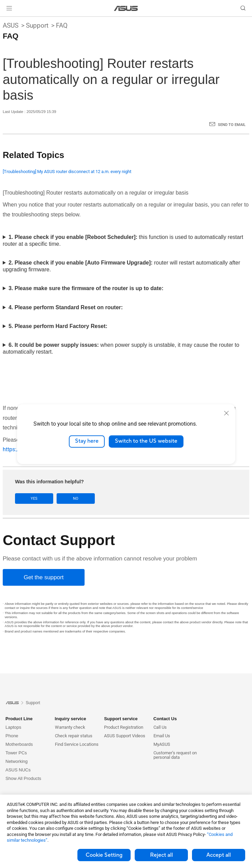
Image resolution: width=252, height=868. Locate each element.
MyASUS (162, 744)
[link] (126, 8)
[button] (9, 8)
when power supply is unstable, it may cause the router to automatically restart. (121, 348)
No (76, 499)
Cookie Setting (104, 855)
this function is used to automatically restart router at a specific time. (123, 240)
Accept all (219, 855)
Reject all (161, 855)
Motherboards (19, 744)
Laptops (13, 727)
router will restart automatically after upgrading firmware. (121, 266)
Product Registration (124, 727)
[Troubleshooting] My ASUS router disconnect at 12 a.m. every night (67, 172)
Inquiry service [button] (71, 719)
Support (37, 25)
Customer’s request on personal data (175, 755)
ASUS (11, 25)
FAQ (62, 25)
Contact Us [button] (165, 719)
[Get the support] (44, 577)
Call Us (160, 727)
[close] (226, 413)
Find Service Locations (77, 744)
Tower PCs (16, 753)
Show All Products (23, 778)
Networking (17, 761)
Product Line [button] (19, 719)
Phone (12, 736)
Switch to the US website (146, 441)
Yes (34, 499)
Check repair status (74, 736)
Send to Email (232, 125)
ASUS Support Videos (125, 736)
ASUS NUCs (18, 770)
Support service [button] (121, 719)
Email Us (162, 736)
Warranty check (70, 727)
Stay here (87, 441)
